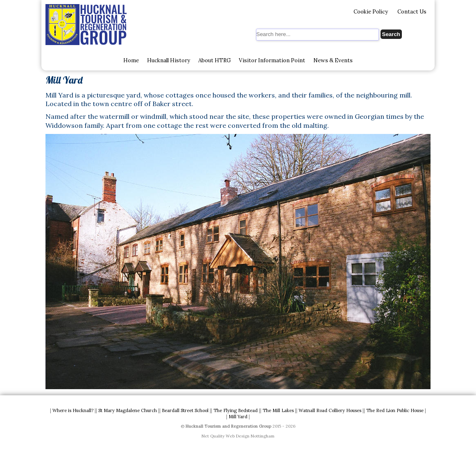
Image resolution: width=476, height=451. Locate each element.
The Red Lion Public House (395, 410)
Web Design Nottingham (250, 436)
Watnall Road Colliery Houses (330, 410)
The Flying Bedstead (236, 410)
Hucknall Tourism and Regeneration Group (228, 426)
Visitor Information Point (272, 60)
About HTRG (214, 60)
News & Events (333, 60)
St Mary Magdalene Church (128, 410)
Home (131, 60)
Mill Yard (238, 417)
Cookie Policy (371, 12)
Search (391, 34)
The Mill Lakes (278, 410)
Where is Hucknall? (73, 410)
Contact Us (412, 12)
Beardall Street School (185, 410)
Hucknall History (169, 60)
